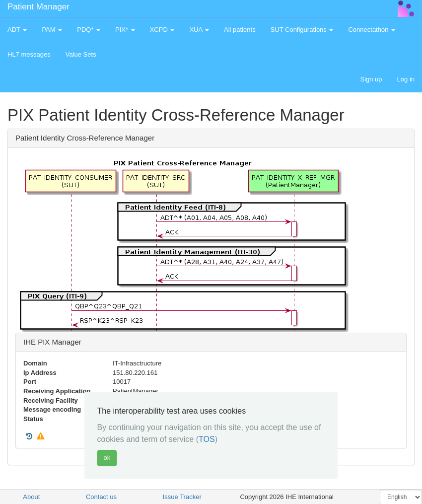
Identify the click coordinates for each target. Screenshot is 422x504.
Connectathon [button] (372, 30)
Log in (406, 79)
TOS (207, 439)
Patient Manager (38, 7)
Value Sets (81, 54)
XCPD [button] (162, 30)
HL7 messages (29, 54)
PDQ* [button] (89, 30)
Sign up (371, 79)
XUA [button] (199, 30)
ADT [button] (17, 30)
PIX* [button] (125, 30)
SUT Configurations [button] (302, 30)
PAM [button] (52, 30)
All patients (240, 30)
